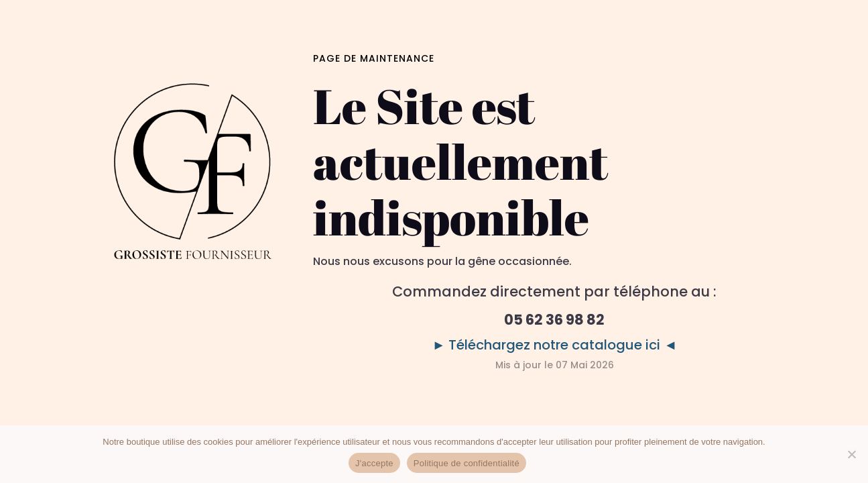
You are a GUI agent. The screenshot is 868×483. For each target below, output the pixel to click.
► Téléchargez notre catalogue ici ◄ (555, 345)
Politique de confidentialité (467, 463)
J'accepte (374, 463)
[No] (851, 454)
